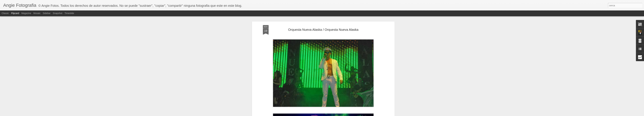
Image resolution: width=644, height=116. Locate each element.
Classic (5, 13)
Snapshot (58, 13)
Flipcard (15, 13)
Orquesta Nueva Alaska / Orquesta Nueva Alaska (323, 30)
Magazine (26, 13)
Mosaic (37, 13)
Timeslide (69, 13)
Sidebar (47, 13)
